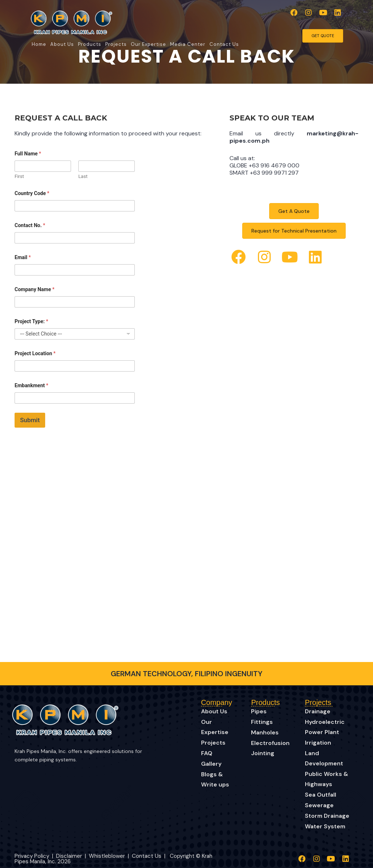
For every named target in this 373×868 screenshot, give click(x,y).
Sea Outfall (321, 795)
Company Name (35, 289)
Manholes (265, 732)
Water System (325, 826)
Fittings (262, 722)
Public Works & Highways (327, 779)
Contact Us (224, 44)
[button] (294, 13)
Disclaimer (70, 856)
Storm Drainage (327, 816)
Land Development (324, 758)
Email (23, 257)
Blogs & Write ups (215, 779)
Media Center (188, 44)
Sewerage (319, 805)
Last (83, 176)
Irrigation (318, 743)
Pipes (259, 711)
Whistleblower (107, 856)
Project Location (35, 353)
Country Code (32, 193)
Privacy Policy (32, 856)
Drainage (318, 711)
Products (90, 44)
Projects (116, 44)
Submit (30, 420)
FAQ (207, 753)
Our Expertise (148, 44)
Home (39, 44)
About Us (62, 44)
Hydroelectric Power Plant (325, 727)
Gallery (211, 764)
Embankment (31, 385)
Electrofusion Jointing (270, 748)
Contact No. (30, 225)
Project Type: (31, 321)
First (19, 176)
